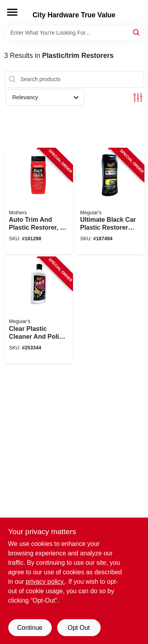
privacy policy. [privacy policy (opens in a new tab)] (45, 582)
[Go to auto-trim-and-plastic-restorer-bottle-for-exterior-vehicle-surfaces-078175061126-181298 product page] (39, 202)
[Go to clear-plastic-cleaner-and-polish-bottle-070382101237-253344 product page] (39, 310)
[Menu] (12, 12)
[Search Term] (74, 33)
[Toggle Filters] (138, 97)
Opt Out (79, 628)
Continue (30, 628)
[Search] (137, 32)
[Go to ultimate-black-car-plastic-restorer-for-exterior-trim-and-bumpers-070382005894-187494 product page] (110, 202)
